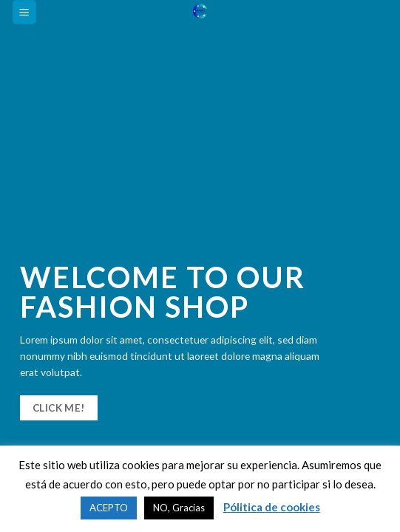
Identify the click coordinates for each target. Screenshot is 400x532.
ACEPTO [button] (109, 508)
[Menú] (25, 12)
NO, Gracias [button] (179, 508)
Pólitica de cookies (272, 507)
